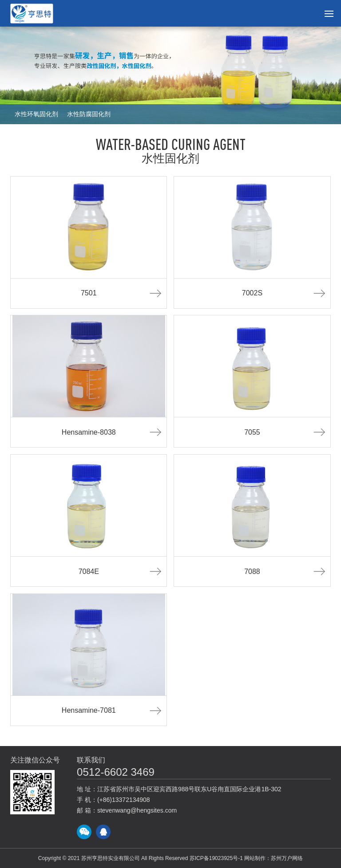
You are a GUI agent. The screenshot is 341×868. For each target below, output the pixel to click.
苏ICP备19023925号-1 (216, 858)
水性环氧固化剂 (36, 114)
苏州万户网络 (287, 858)
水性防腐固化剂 (89, 114)
